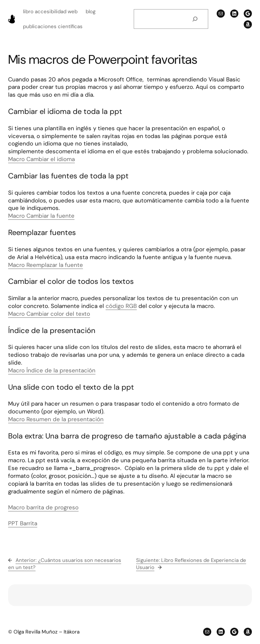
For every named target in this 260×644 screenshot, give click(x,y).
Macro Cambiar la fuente (41, 216)
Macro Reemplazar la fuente (46, 265)
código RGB (121, 306)
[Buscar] (195, 19)
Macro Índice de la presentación (52, 370)
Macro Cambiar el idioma (41, 159)
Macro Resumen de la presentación (56, 419)
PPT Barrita (23, 523)
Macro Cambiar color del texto (49, 314)
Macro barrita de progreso (43, 507)
